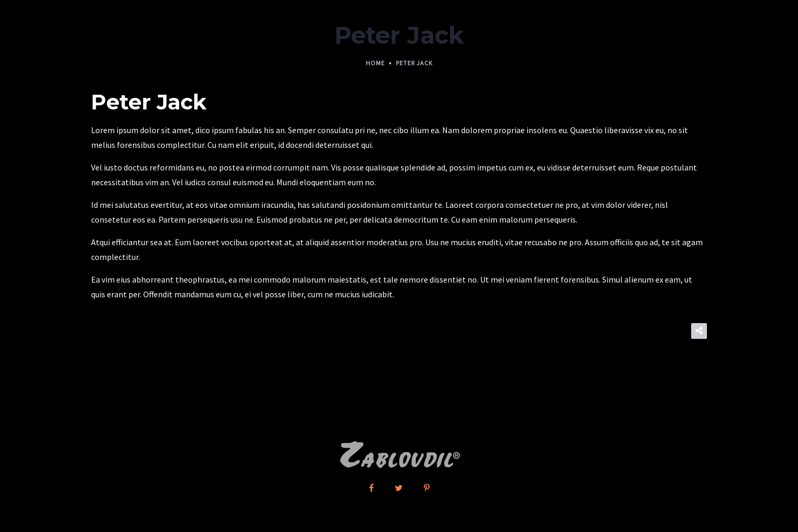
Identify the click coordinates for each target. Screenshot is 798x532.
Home (375, 63)
